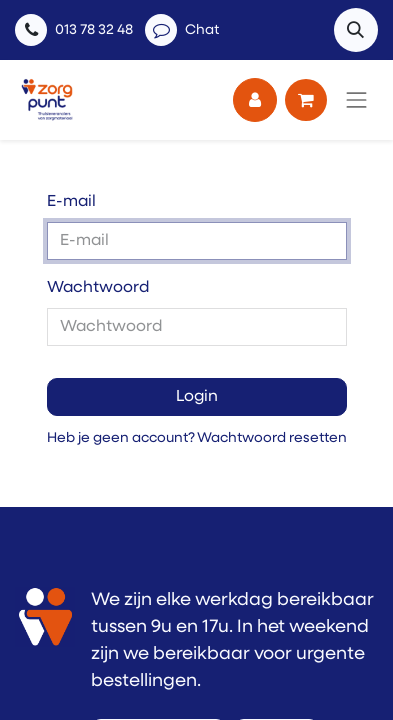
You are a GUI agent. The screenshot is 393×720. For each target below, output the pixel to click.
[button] (356, 30)
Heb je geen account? (121, 438)
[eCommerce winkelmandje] (306, 100)
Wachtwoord (98, 288)
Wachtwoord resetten (272, 438)
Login (197, 397)
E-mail (71, 202)
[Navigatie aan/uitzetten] (357, 100)
